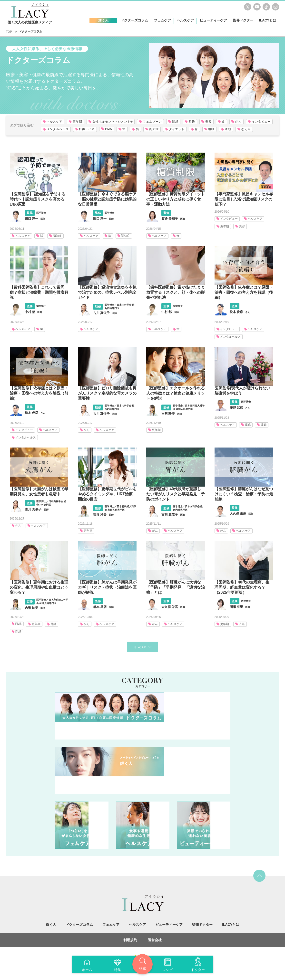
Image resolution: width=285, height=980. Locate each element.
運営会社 (155, 941)
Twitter (248, 7)
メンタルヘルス (230, 337)
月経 (53, 624)
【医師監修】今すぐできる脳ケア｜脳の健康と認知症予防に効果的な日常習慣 (107, 199)
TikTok (266, 7)
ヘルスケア (23, 236)
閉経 (18, 632)
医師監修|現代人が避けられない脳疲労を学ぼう (242, 391)
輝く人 (51, 926)
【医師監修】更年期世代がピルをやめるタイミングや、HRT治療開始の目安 (107, 494)
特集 (118, 970)
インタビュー (229, 219)
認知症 (57, 236)
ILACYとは (268, 20)
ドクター (198, 970)
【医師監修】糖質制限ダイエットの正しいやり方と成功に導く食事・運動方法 (176, 199)
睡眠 (248, 425)
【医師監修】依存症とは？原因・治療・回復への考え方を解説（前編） (39, 393)
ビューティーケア (204, 826)
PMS (19, 624)
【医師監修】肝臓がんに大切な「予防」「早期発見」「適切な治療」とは (176, 587)
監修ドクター (243, 20)
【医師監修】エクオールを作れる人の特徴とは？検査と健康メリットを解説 (176, 393)
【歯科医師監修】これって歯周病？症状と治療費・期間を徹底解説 (39, 292)
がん (87, 430)
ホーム (87, 970)
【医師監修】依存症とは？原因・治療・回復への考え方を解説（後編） (244, 292)
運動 (264, 425)
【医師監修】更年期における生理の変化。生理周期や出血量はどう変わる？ (39, 587)
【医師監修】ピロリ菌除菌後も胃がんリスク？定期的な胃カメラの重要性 (107, 393)
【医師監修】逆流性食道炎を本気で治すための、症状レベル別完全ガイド (107, 292)
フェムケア (82, 826)
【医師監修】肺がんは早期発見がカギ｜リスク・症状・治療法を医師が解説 (107, 587)
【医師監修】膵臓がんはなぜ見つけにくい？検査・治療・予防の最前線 (244, 494)
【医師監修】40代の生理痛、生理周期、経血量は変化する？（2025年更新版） (242, 587)
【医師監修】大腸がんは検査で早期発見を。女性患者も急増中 (39, 491)
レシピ (167, 970)
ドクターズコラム (143, 717)
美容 (242, 226)
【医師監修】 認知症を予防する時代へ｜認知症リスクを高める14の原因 (38, 199)
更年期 (225, 226)
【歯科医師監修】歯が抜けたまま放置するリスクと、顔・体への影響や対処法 (176, 292)
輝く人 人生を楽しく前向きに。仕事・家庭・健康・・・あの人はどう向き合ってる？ (143, 771)
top (259, 877)
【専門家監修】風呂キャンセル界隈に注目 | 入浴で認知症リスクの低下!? (244, 199)
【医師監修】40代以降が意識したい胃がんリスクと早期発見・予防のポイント (176, 494)
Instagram (275, 7)
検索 (143, 968)
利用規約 (130, 941)
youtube (257, 7)
